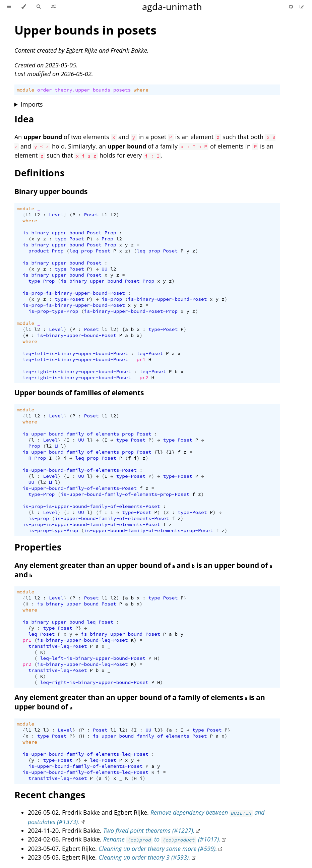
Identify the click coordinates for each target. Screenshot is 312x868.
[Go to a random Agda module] (53, 7)
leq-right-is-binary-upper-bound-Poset (77, 371)
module (25, 90)
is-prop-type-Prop (53, 311)
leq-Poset (150, 353)
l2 (37, 215)
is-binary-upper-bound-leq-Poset (68, 622)
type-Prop (42, 281)
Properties (38, 547)
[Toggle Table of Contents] (9, 7)
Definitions (39, 173)
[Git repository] (292, 7)
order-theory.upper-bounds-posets (84, 90)
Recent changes (50, 795)
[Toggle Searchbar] (39, 7)
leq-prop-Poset (90, 251)
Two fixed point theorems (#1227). (149, 830)
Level (56, 215)
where (141, 90)
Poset (91, 215)
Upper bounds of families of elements (79, 393)
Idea (24, 119)
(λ (57, 458)
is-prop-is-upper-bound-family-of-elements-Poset (91, 506)
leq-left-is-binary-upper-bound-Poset (75, 353)
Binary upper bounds (51, 191)
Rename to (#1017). (162, 839)
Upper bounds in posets (85, 30)
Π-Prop (37, 458)
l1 (28, 215)
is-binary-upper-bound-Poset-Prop (69, 233)
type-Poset (69, 239)
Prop (107, 239)
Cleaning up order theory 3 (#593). (144, 857)
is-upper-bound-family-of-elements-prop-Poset (87, 434)
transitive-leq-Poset (58, 646)
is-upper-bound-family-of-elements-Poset (79, 470)
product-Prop (46, 251)
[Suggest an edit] (302, 7)
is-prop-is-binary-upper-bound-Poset (74, 293)
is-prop (112, 299)
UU (104, 269)
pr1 (141, 359)
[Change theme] (24, 7)
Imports (32, 104)
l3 (46, 730)
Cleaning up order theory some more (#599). (158, 849)
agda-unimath (172, 7)
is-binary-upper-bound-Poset (62, 263)
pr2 (144, 378)
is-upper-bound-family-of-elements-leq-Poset (85, 754)
